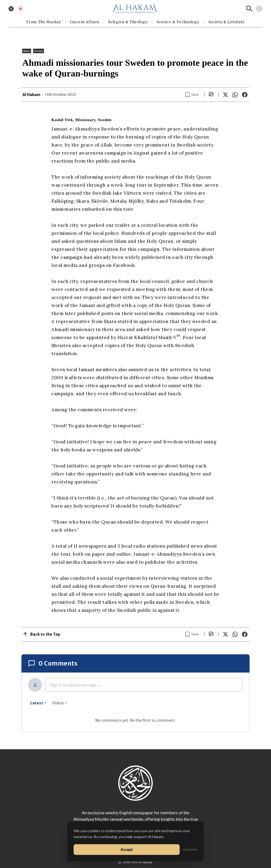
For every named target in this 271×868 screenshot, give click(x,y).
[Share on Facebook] (245, 95)
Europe (39, 51)
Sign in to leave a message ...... (76, 685)
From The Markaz (44, 22)
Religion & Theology (128, 22)
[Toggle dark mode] (20, 9)
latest (38, 703)
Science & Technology (178, 22)
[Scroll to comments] (211, 95)
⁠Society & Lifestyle (227, 22)
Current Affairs (85, 22)
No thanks (190, 849)
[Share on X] (225, 95)
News (27, 51)
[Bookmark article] (192, 95)
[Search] (249, 9)
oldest (59, 703)
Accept (127, 849)
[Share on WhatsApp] (235, 95)
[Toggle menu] (11, 9)
